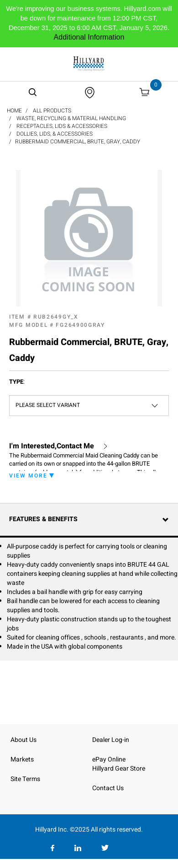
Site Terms (25, 779)
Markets (22, 759)
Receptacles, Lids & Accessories (62, 126)
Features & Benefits (43, 519)
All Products (52, 111)
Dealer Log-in (111, 740)
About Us (24, 740)
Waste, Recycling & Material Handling (71, 118)
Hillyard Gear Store (119, 769)
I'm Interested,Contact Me (52, 446)
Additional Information (89, 37)
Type (17, 382)
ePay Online (109, 759)
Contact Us (108, 788)
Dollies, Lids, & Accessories (55, 134)
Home (14, 111)
